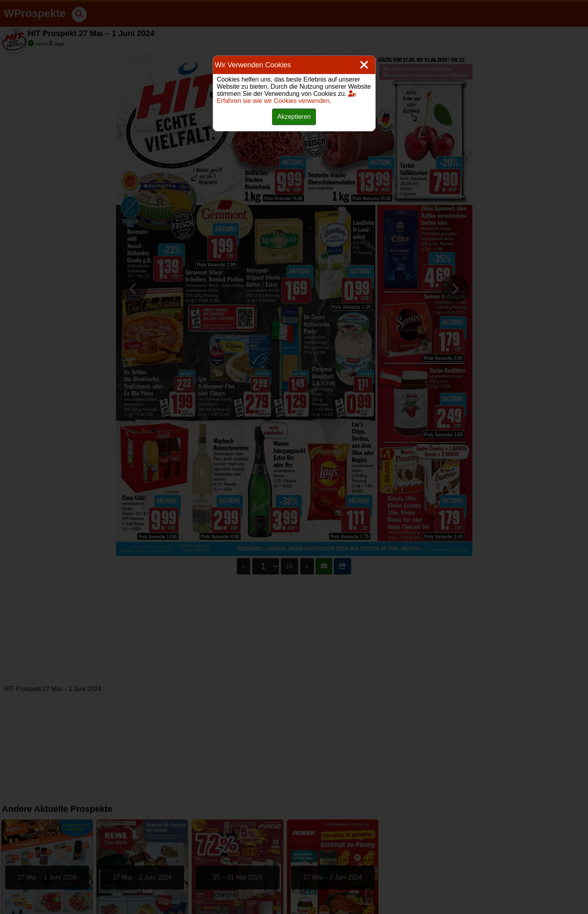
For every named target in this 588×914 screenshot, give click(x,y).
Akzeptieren (294, 117)
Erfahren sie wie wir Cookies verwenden (287, 97)
